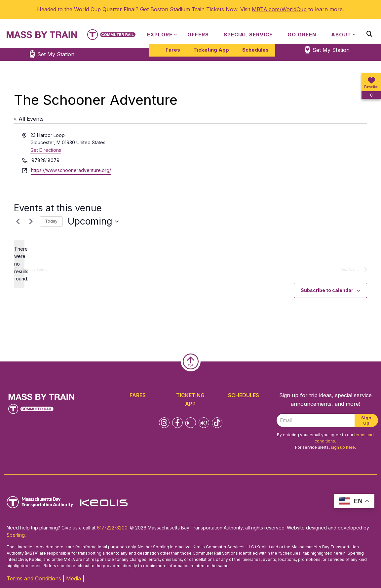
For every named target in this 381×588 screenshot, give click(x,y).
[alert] (19, 264)
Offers (198, 35)
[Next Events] (31, 222)
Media (74, 578)
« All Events (29, 119)
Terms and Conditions (34, 578)
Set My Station (331, 50)
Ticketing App (211, 50)
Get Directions (46, 150)
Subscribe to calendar (327, 290)
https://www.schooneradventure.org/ (71, 170)
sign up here (343, 447)
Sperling (16, 535)
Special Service (248, 35)
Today (51, 221)
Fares (173, 50)
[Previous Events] (18, 222)
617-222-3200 (112, 528)
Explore (160, 35)
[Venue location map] (278, 157)
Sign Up (366, 420)
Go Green (302, 35)
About (341, 35)
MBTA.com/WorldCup (279, 9)
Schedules (255, 50)
